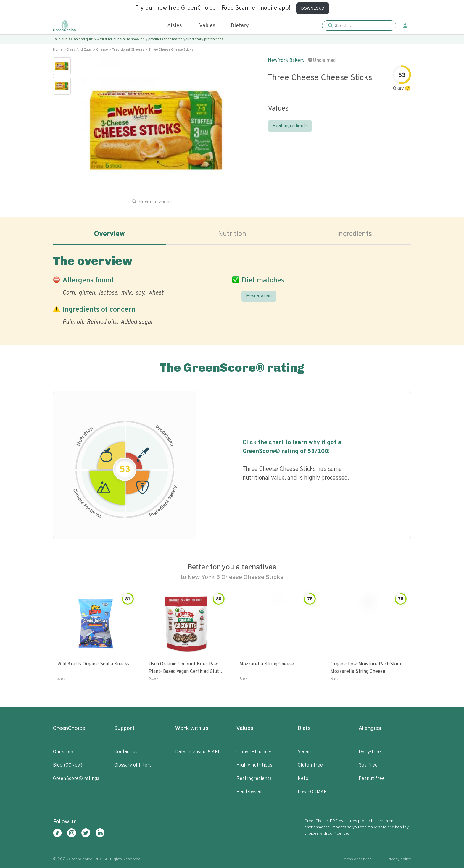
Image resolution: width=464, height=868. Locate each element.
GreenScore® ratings (76, 779)
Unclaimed (324, 61)
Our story (63, 752)
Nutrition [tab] (232, 234)
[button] (359, 26)
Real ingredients (290, 126)
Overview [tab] (109, 234)
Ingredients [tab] (355, 234)
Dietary (240, 26)
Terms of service (357, 859)
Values (207, 26)
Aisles (175, 26)
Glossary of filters (133, 765)
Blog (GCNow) (68, 765)
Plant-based (249, 792)
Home (58, 50)
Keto (303, 779)
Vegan (304, 752)
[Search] (362, 26)
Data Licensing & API (197, 752)
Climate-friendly (254, 752)
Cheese (102, 50)
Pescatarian (259, 296)
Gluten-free (310, 765)
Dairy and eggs (79, 50)
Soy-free (368, 765)
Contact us (126, 752)
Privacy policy (398, 859)
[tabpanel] (232, 289)
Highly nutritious (254, 765)
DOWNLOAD (313, 9)
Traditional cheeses (128, 50)
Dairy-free (370, 752)
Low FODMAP (312, 792)
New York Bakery (286, 61)
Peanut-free (372, 779)
